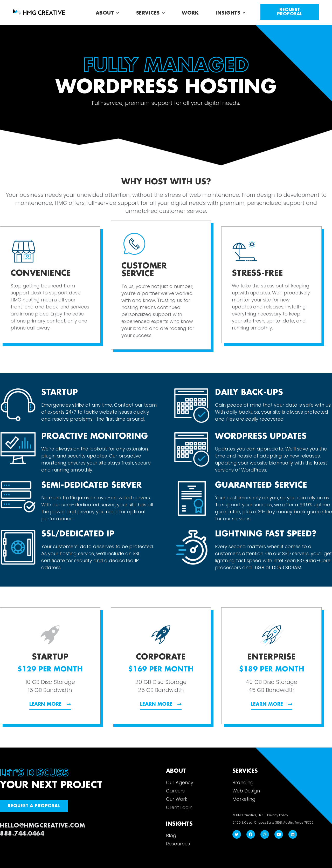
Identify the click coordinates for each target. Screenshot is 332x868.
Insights (230, 13)
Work (190, 13)
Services (151, 13)
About (107, 13)
